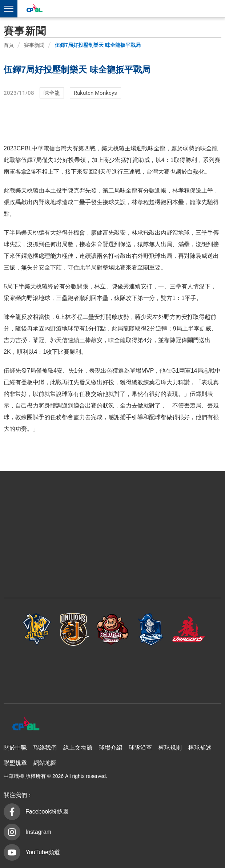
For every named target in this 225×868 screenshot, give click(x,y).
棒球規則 (170, 748)
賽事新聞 (34, 45)
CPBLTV (204, 10)
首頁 (9, 45)
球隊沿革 (140, 748)
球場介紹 (111, 748)
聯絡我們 (45, 748)
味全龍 (52, 93)
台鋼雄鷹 (113, 671)
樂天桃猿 (113, 629)
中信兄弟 (37, 629)
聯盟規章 (15, 763)
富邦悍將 (150, 629)
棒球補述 (200, 748)
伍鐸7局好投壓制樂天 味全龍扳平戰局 (98, 45)
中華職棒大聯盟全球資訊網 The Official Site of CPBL (34, 9)
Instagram (38, 832)
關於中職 (15, 748)
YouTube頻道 (43, 852)
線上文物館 (78, 748)
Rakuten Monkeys (95, 93)
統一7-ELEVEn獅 (75, 629)
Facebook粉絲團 (47, 812)
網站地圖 (45, 763)
